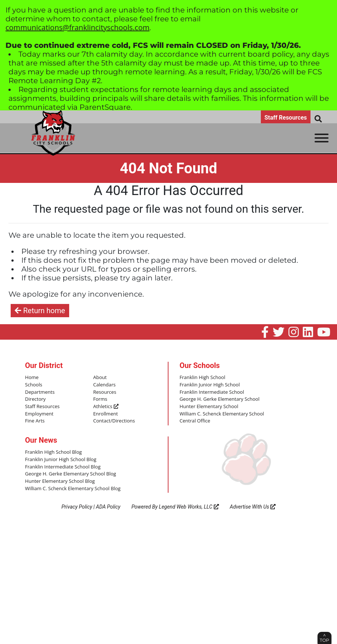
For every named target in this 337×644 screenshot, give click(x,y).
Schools (33, 385)
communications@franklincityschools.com (77, 27)
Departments (40, 392)
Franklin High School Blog (53, 452)
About (100, 378)
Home (32, 378)
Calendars (104, 385)
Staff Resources (286, 118)
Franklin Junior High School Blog (61, 459)
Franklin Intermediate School (212, 392)
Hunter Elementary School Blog (60, 481)
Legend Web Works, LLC (189, 506)
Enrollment (105, 414)
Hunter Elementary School (209, 407)
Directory (35, 399)
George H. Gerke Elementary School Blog (70, 474)
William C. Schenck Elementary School (221, 414)
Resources (104, 392)
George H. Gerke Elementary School (219, 399)
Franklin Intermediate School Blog (63, 467)
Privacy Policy (77, 506)
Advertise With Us (253, 506)
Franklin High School (202, 378)
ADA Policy (108, 506)
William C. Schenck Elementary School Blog (72, 488)
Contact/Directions (114, 421)
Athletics (106, 407)
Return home (40, 311)
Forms (100, 399)
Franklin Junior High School (210, 385)
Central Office (195, 421)
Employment (39, 414)
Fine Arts (35, 421)
